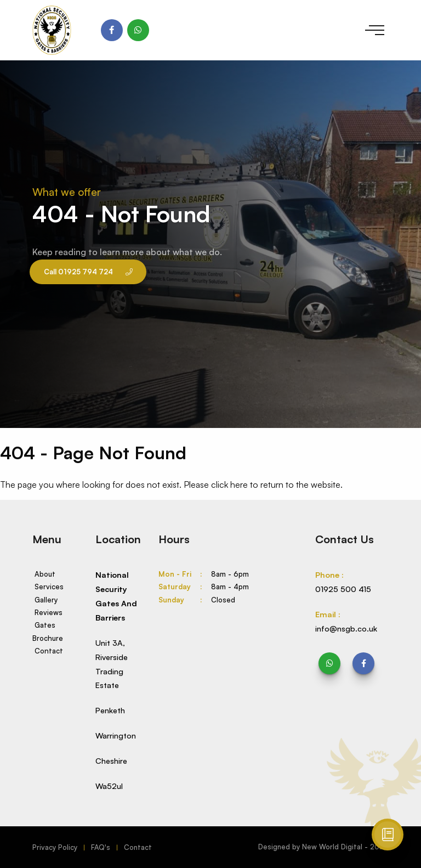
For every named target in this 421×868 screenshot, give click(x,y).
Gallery (46, 600)
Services (49, 587)
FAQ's (101, 847)
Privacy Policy (55, 847)
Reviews (49, 612)
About (45, 574)
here (239, 484)
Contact (49, 651)
